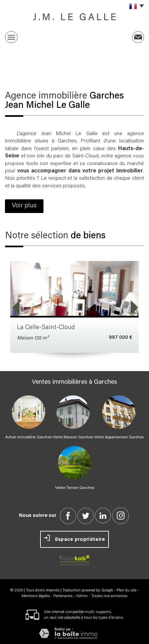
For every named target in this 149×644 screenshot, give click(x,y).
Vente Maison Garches (73, 437)
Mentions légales (36, 596)
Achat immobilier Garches (29, 437)
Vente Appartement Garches (119, 437)
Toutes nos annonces (109, 596)
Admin (82, 596)
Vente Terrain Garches (75, 488)
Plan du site (126, 590)
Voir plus (24, 206)
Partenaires (63, 596)
